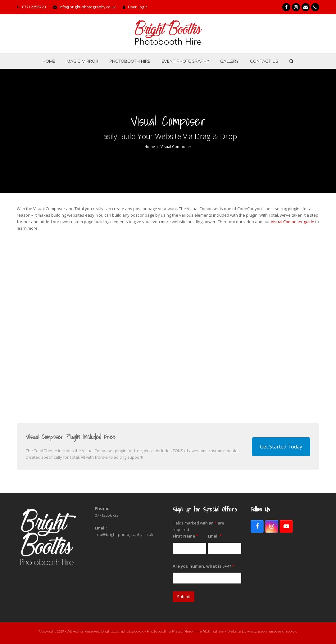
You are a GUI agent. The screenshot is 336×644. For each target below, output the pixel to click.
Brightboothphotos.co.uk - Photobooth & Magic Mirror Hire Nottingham (163, 631)
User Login (138, 7)
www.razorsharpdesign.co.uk (272, 631)
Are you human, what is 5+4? (204, 566)
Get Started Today (281, 447)
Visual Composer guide (293, 222)
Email (215, 536)
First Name (185, 536)
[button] (292, 61)
